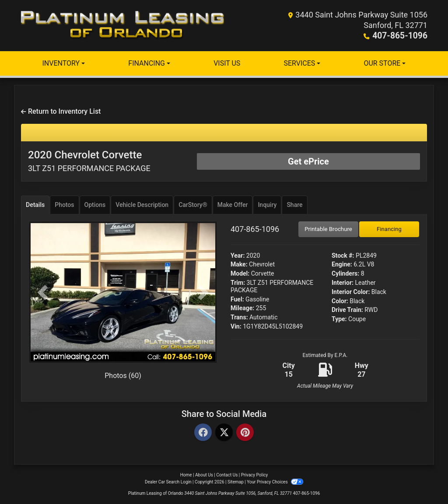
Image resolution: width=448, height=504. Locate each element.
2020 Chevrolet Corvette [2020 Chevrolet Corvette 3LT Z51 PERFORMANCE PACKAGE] (89, 161)
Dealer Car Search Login (168, 482)
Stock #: (343, 255)
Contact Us (227, 475)
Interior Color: (351, 292)
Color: (340, 301)
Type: (339, 319)
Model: (240, 273)
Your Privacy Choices (275, 482)
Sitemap (236, 482)
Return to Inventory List (61, 111)
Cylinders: (345, 273)
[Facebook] (203, 433)
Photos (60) (123, 376)
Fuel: (237, 299)
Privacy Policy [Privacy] (255, 475)
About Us (204, 475)
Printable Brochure (328, 229)
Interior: (343, 283)
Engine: (342, 264)
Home (186, 475)
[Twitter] (224, 433)
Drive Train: (347, 310)
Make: (239, 264)
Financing (389, 229)
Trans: (239, 317)
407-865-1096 (402, 36)
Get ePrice (308, 161)
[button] (43, 292)
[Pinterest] (245, 433)
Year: (238, 255)
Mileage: (242, 308)
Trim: (238, 283)
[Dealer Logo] (122, 25)
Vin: (236, 326)
